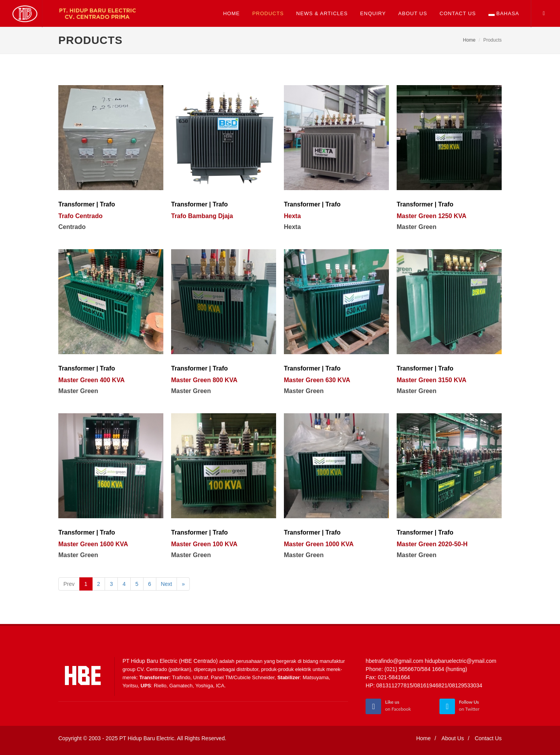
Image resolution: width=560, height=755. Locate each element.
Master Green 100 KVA (204, 544)
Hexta (292, 216)
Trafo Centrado (80, 216)
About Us (453, 738)
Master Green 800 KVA (204, 380)
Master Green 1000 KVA (319, 544)
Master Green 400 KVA (91, 380)
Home (469, 40)
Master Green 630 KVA (317, 380)
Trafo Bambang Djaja (202, 216)
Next (167, 584)
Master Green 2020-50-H (432, 544)
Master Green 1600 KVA (93, 544)
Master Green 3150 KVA (431, 380)
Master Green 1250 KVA (431, 216)
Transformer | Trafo (87, 204)
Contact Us (488, 738)
